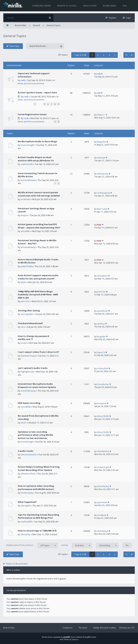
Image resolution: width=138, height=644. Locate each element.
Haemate (101, 158)
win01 (24, 423)
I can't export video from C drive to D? (38, 352)
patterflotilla (27, 266)
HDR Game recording (29, 403)
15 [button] (126, 55)
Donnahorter (103, 384)
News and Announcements (31, 83)
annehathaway (28, 180)
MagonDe (101, 142)
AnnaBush (102, 515)
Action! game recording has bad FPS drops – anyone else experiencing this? (39, 226)
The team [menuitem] (83, 628)
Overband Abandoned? (30, 323)
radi (23, 80)
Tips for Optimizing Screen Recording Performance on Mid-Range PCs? (38, 516)
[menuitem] (127, 18)
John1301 (25, 301)
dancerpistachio (29, 454)
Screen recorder (41, 6)
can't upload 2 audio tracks (33, 368)
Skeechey (26, 534)
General (36, 25)
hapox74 (101, 352)
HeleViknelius (103, 451)
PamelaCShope (28, 356)
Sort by (77, 545)
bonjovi (24, 215)
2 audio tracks (26, 451)
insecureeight (27, 145)
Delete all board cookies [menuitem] (105, 628)
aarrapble (26, 506)
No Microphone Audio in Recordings (37, 141)
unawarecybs (103, 467)
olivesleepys (103, 531)
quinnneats (102, 502)
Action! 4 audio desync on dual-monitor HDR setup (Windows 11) (36, 159)
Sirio (23, 327)
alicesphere (102, 276)
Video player (90, 6)
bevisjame (102, 403)
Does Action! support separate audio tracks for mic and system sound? (38, 277)
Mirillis (45, 637)
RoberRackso (103, 486)
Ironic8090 (26, 407)
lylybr (23, 282)
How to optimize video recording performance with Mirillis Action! (36, 488)
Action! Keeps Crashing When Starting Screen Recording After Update (39, 468)
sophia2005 (26, 522)
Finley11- (101, 115)
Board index (110, 6)
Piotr (99, 225)
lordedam (26, 199)
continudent (103, 368)
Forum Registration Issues (32, 114)
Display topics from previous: (32, 545)
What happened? (27, 502)
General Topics (53, 25)
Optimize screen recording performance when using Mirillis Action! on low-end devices (35, 435)
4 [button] (109, 55)
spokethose (102, 311)
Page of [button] (80, 55)
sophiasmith (27, 164)
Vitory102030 (103, 416)
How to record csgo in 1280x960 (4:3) (37, 531)
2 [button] (98, 55)
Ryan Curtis (102, 209)
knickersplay (27, 493)
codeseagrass (103, 193)
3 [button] (104, 55)
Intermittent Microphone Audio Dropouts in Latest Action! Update (37, 385)
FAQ (125, 6)
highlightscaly (27, 372)
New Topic (13, 46)
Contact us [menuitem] (68, 628)
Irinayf (24, 343)
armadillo (25, 231)
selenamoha (103, 174)
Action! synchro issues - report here (37, 92)
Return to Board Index (17, 564)
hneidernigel (27, 442)
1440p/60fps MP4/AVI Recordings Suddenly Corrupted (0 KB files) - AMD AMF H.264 (38, 295)
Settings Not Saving (29, 310)
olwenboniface (28, 474)
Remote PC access (67, 6)
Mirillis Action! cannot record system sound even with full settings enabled (39, 194)
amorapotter (27, 314)
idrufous (101, 324)
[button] (132, 55)
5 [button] (115, 55)
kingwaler (101, 336)
